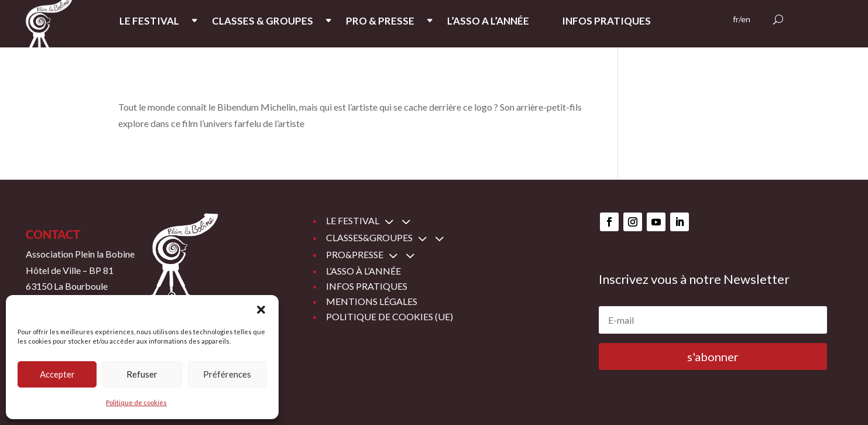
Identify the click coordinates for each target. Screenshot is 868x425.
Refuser (142, 374)
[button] (261, 310)
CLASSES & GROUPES (263, 22)
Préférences (227, 374)
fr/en (742, 20)
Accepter (57, 374)
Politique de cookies (136, 402)
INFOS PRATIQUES (606, 22)
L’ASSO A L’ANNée (488, 22)
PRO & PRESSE (380, 22)
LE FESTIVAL (149, 22)
